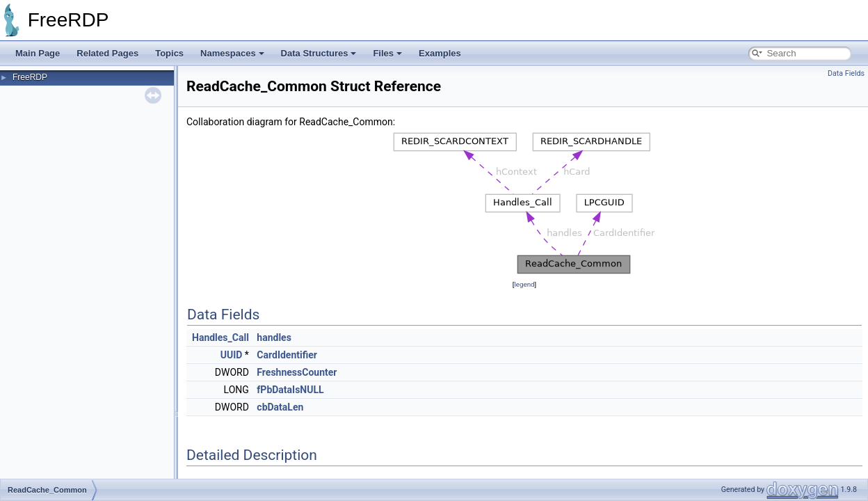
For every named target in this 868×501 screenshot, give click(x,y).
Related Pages (107, 53)
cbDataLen (280, 407)
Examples (440, 53)
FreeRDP (30, 77)
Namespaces (232, 53)
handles (274, 337)
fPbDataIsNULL (290, 390)
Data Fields (846, 73)
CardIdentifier (287, 355)
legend (524, 284)
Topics (169, 53)
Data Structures (319, 53)
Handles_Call (220, 337)
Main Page (38, 53)
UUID (232, 355)
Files (387, 53)
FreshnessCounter (297, 372)
